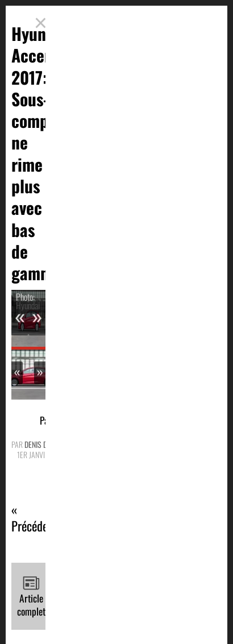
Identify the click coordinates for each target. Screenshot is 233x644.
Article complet (31, 597)
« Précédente (37, 518)
